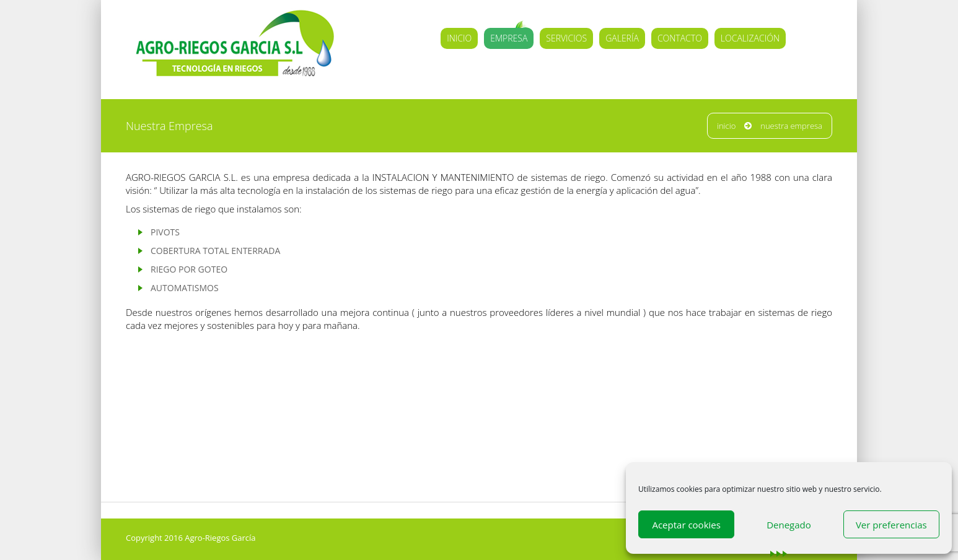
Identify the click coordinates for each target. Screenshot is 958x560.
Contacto (680, 38)
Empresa (509, 38)
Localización (750, 38)
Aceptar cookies (686, 525)
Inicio (459, 38)
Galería (622, 38)
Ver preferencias (891, 525)
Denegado (789, 525)
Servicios (566, 38)
